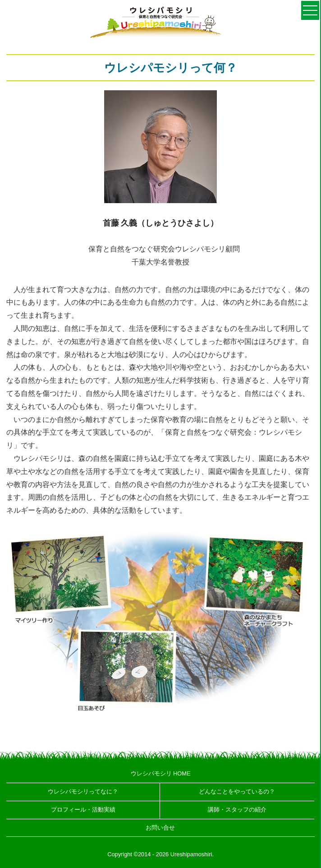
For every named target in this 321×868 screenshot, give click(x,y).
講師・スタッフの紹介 (237, 810)
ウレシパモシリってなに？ (83, 791)
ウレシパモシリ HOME (161, 773)
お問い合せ (160, 828)
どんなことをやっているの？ (237, 791)
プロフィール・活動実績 (83, 810)
